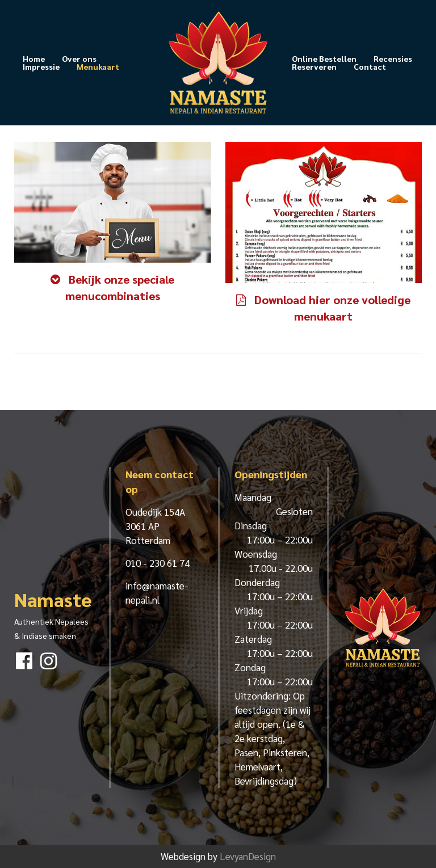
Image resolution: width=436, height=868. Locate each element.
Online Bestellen (324, 58)
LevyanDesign (248, 856)
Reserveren (314, 66)
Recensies (393, 58)
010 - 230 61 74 (158, 563)
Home (34, 58)
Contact (370, 66)
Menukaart (98, 66)
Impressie (41, 66)
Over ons (79, 58)
